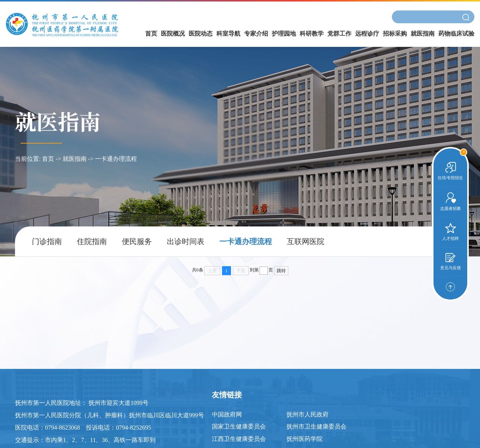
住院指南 (92, 241)
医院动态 (201, 34)
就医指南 (423, 34)
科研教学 (312, 34)
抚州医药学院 (304, 439)
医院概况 (173, 34)
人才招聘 (450, 232)
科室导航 (228, 34)
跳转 (281, 271)
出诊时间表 (186, 241)
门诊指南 (47, 241)
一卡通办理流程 (116, 159)
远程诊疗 (367, 34)
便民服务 (137, 241)
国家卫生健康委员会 (239, 426)
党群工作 (339, 34)
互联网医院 (306, 241)
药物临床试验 (456, 34)
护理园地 (284, 34)
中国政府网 (227, 414)
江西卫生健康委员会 (239, 439)
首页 (151, 34)
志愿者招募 (451, 202)
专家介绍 (256, 34)
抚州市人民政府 (307, 414)
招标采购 (395, 34)
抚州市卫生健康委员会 (316, 426)
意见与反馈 (451, 261)
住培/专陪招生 (451, 171)
